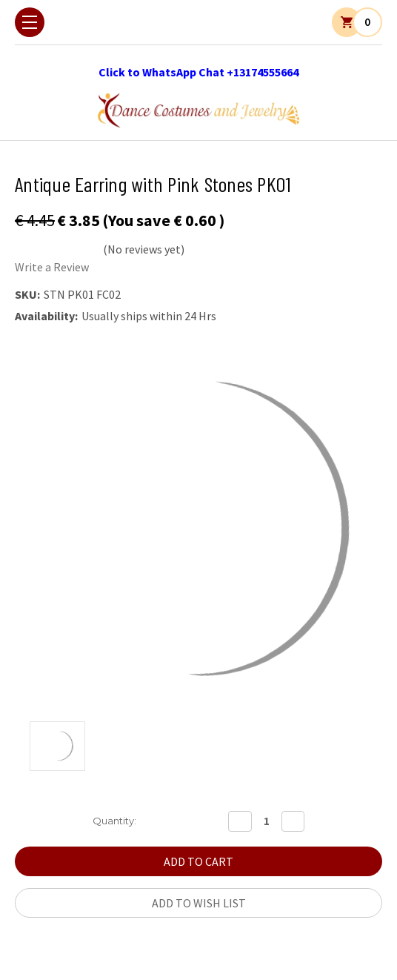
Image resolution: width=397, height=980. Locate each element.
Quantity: (114, 821)
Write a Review (52, 267)
